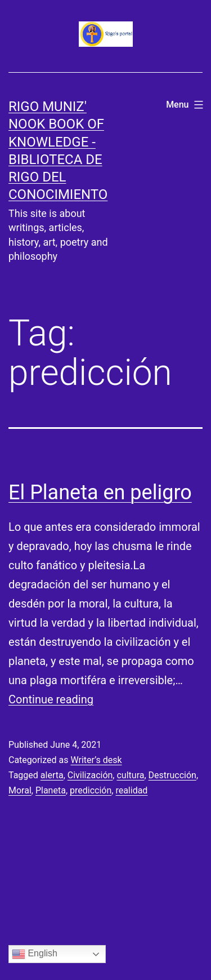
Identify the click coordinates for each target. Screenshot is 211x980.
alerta (52, 775)
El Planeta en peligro (100, 493)
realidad (131, 790)
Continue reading (51, 699)
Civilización (90, 775)
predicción (91, 790)
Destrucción (172, 775)
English (35, 954)
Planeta (51, 790)
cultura (130, 775)
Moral (20, 790)
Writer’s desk (96, 760)
